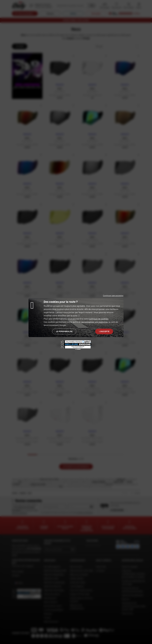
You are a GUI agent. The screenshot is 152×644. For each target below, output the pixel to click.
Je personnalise (64, 331)
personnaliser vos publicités (95, 322)
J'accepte (104, 331)
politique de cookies (99, 319)
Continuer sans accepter (113, 295)
